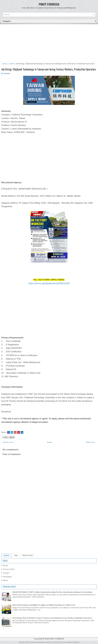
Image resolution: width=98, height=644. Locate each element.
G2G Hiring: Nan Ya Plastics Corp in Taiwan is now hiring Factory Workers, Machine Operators (52, 618)
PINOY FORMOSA (49, 4)
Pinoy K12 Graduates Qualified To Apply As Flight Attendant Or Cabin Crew (44, 605)
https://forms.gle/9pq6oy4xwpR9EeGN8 (49, 283)
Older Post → (91, 442)
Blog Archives (28, 555)
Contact (6, 573)
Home (5, 64)
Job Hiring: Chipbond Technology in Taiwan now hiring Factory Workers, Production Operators (49, 69)
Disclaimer (7, 577)
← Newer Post (7, 442)
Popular (6, 555)
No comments (6, 73)
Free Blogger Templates (71, 642)
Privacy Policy (9, 569)
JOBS (11, 64)
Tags (16, 555)
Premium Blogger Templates (42, 642)
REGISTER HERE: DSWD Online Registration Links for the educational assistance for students (52, 592)
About (5, 580)
